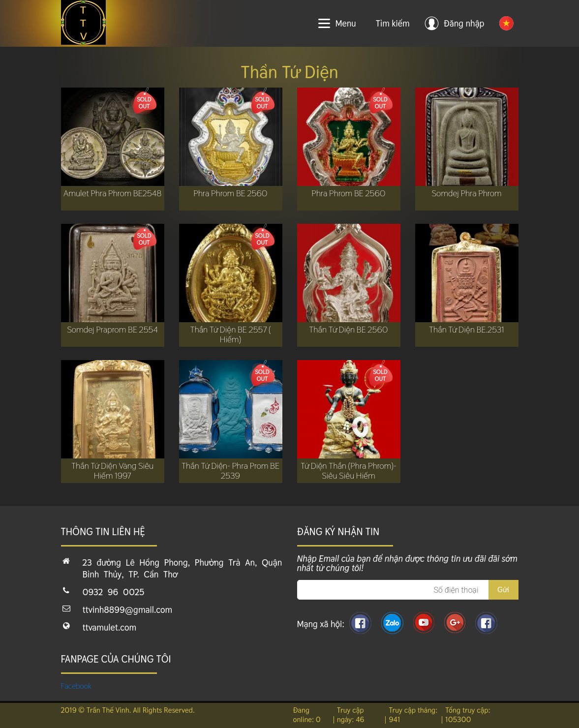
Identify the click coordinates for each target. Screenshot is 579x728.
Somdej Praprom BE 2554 (112, 330)
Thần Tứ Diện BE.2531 (467, 330)
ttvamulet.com (110, 627)
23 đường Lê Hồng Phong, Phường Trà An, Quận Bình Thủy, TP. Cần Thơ (183, 568)
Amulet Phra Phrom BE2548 (113, 193)
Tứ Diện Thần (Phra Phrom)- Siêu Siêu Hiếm (349, 471)
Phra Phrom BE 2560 (230, 193)
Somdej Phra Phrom (466, 193)
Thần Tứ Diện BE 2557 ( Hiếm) (230, 334)
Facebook (76, 686)
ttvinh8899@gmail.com (128, 610)
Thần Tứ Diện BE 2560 (348, 330)
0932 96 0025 (114, 592)
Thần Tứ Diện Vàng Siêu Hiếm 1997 (112, 471)
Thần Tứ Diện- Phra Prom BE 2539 (230, 471)
